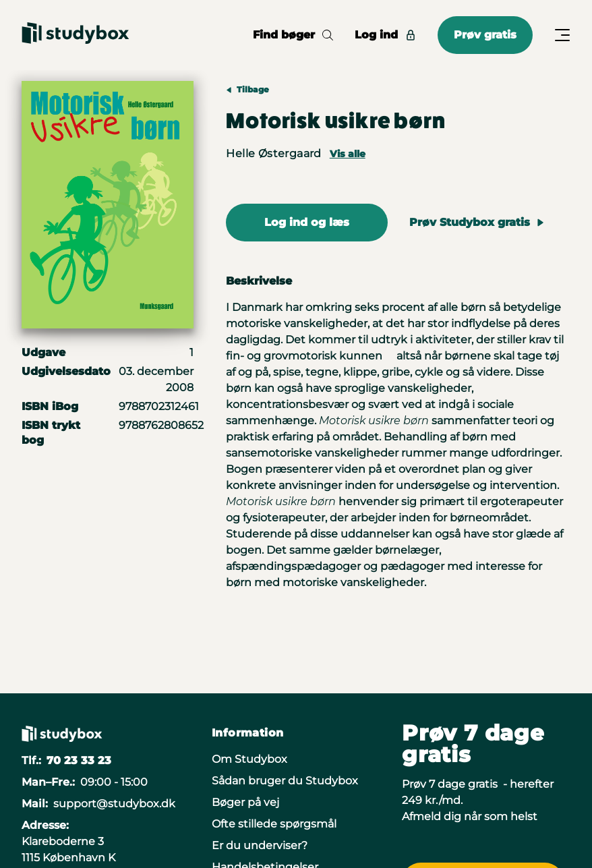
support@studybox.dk (114, 804)
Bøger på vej (245, 802)
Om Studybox (249, 759)
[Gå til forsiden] (76, 35)
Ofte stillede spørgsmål (274, 824)
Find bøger (293, 35)
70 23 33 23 (79, 760)
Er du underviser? (260, 845)
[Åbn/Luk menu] (562, 35)
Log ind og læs (307, 222)
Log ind (385, 35)
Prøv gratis (485, 35)
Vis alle (348, 154)
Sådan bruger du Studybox (285, 781)
